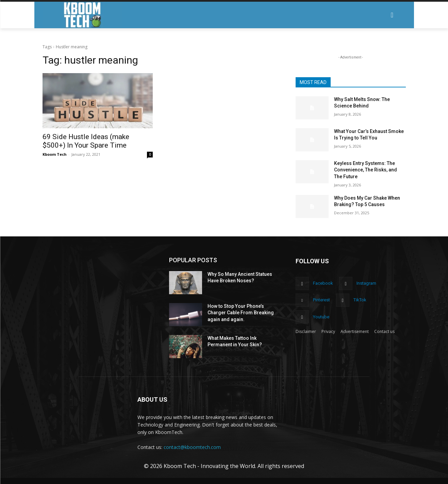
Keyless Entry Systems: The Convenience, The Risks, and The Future (366, 170)
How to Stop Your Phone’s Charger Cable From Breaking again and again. (241, 313)
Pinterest (321, 300)
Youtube (321, 317)
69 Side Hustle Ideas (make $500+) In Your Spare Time (86, 141)
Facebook (323, 283)
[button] (392, 15)
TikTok (360, 300)
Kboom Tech (55, 154)
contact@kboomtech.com (192, 447)
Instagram (366, 283)
